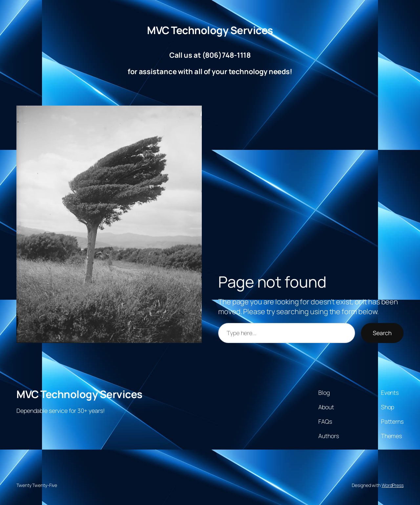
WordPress (393, 485)
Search (382, 333)
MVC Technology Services (210, 30)
